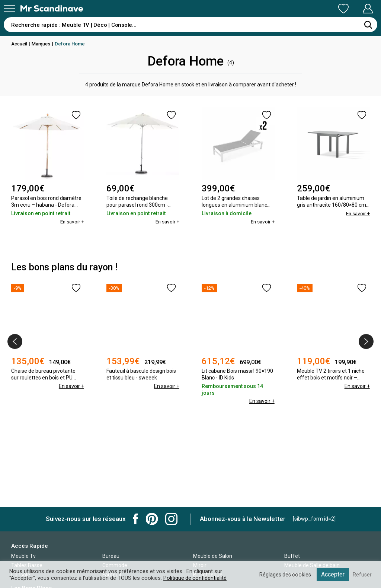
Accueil (20, 44)
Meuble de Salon (213, 556)
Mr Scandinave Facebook (136, 519)
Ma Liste (304, 9)
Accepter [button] (332, 574)
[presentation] (15, 341)
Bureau (111, 556)
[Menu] (9, 8)
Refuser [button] (362, 575)
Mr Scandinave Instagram (171, 519)
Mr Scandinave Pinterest (152, 519)
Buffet (292, 556)
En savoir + (71, 222)
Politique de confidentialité (195, 578)
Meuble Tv (23, 556)
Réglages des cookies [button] (284, 575)
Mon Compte (354, 9)
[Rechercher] (368, 25)
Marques (43, 44)
